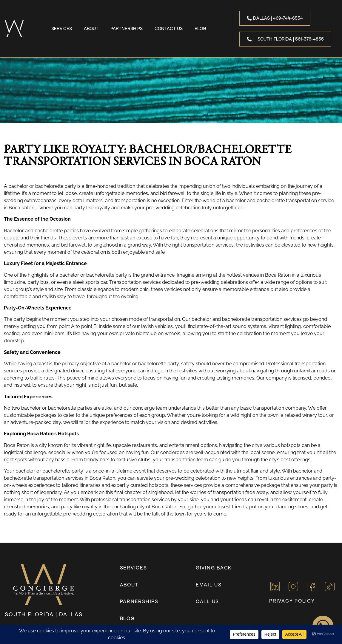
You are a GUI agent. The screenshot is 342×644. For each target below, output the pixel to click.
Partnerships (127, 28)
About (91, 28)
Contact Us (169, 28)
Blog (200, 28)
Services (62, 28)
